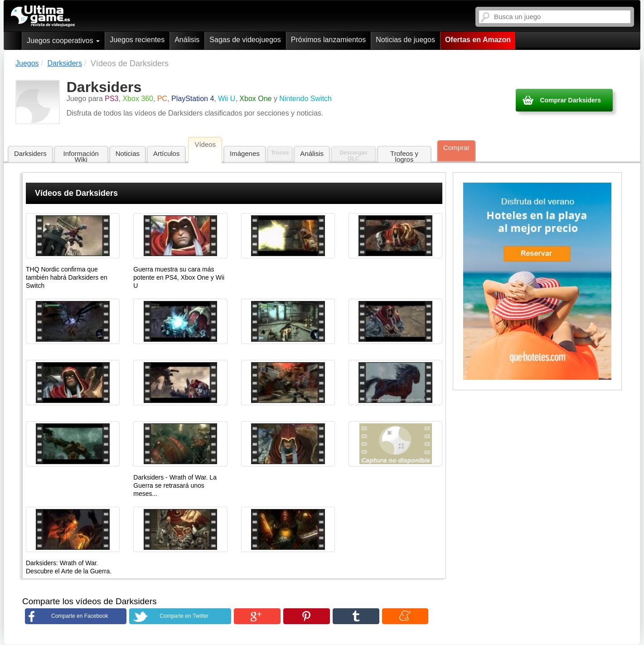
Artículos (166, 153)
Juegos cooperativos (63, 41)
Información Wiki (81, 156)
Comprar (456, 148)
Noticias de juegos (405, 40)
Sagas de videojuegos (245, 40)
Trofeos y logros (404, 156)
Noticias (128, 153)
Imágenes (245, 153)
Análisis (187, 40)
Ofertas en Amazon (478, 40)
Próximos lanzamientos (328, 40)
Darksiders (30, 153)
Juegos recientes (137, 40)
